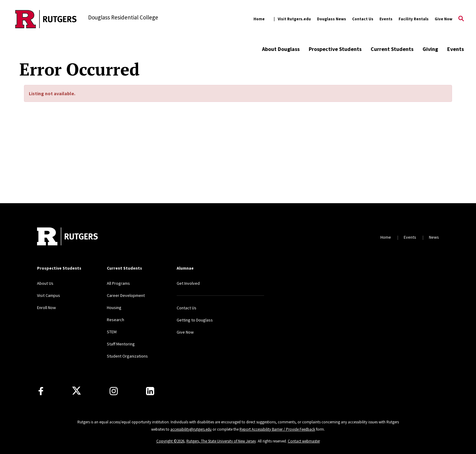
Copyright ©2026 (170, 441)
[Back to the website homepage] (46, 19)
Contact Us (363, 19)
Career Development (126, 295)
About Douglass (281, 49)
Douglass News (331, 19)
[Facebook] (41, 391)
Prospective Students (335, 49)
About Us (45, 283)
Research (116, 320)
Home (259, 19)
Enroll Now (46, 308)
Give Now (444, 19)
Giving (430, 49)
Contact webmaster (304, 441)
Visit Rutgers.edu (294, 19)
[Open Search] (461, 19)
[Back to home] (67, 237)
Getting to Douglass (195, 320)
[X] (76, 391)
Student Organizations (127, 356)
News (434, 237)
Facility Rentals (414, 19)
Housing (114, 308)
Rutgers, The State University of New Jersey (221, 441)
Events (386, 19)
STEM (112, 332)
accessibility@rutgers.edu (191, 429)
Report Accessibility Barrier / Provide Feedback (277, 429)
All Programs (118, 283)
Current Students (392, 49)
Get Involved (188, 283)
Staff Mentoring (121, 344)
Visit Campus (49, 295)
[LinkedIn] (150, 391)
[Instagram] (114, 391)
